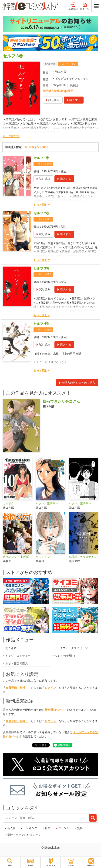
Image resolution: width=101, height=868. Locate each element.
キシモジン (43, 557)
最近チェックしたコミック (24, 835)
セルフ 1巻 (41, 158)
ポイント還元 (69, 64)
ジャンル (64, 828)
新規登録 (73, 7)
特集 (48, 828)
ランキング (30, 828)
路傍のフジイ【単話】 (17, 557)
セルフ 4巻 (41, 324)
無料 (80, 828)
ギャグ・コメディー (18, 656)
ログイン (85, 7)
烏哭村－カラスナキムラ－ (84, 557)
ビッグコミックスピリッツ (72, 79)
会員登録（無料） (17, 688)
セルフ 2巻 (41, 213)
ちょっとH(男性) (65, 656)
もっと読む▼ (11, 136)
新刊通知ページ (54, 710)
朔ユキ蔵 (61, 72)
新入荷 (11, 828)
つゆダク (8, 503)
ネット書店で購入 (17, 663)
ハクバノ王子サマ (47, 503)
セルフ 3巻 (41, 268)
